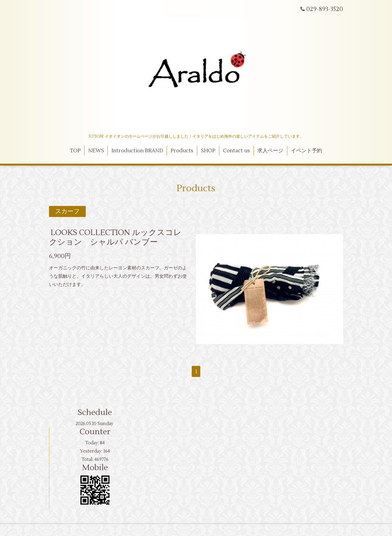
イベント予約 (307, 151)
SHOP (208, 151)
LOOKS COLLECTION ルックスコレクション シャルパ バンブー (115, 237)
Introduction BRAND (137, 151)
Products (182, 151)
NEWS (96, 151)
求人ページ (270, 151)
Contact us (236, 151)
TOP (75, 151)
